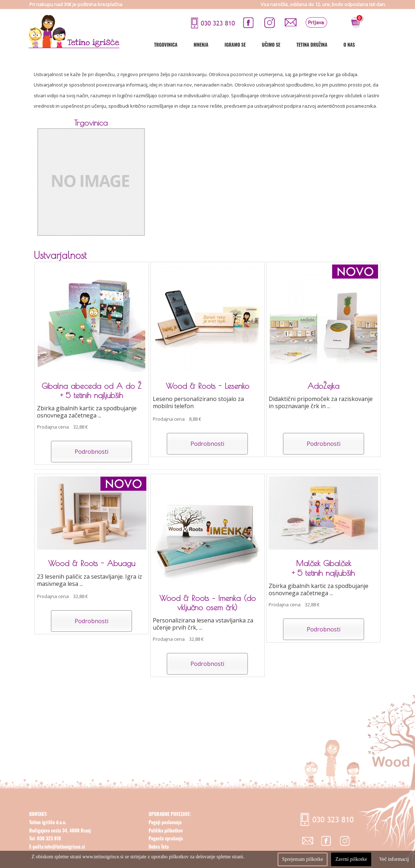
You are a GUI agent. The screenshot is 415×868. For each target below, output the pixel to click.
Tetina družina (336, 45)
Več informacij (394, 859)
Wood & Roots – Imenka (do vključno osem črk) (207, 603)
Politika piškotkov (166, 839)
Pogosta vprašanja (166, 847)
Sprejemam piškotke (303, 859)
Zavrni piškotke (351, 859)
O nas (373, 45)
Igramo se (259, 45)
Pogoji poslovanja (165, 831)
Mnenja (225, 45)
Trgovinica (190, 45)
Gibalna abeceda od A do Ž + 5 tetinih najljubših (91, 391)
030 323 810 (48, 847)
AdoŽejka (323, 386)
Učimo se (295, 45)
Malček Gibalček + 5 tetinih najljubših (323, 568)
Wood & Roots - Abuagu (92, 563)
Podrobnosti (91, 452)
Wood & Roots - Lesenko (207, 386)
